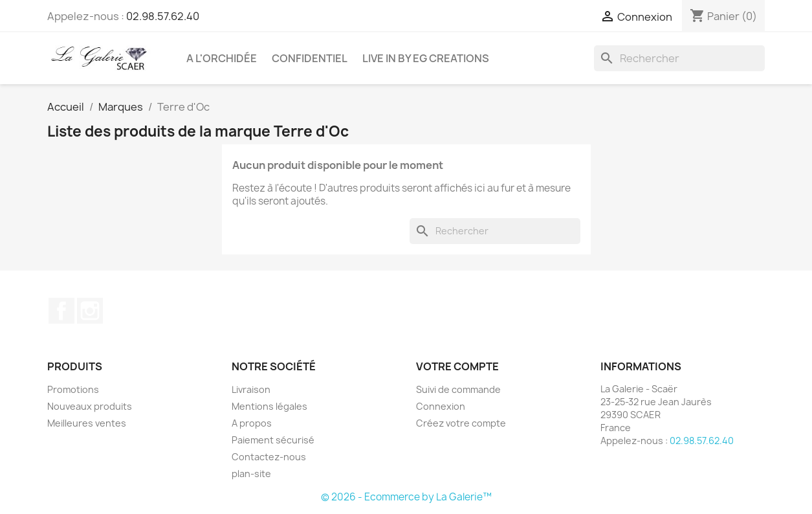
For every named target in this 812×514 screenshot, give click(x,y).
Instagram (90, 311)
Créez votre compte (461, 423)
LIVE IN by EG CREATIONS (426, 58)
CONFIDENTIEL (310, 58)
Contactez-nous (269, 457)
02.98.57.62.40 (163, 16)
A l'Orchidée (222, 58)
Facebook (61, 311)
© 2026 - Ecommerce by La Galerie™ (406, 497)
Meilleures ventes (87, 423)
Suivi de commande (458, 389)
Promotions (73, 389)
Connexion (441, 406)
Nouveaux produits (90, 406)
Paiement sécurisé (273, 440)
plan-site (251, 474)
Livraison (251, 389)
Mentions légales (269, 406)
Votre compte (457, 366)
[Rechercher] (679, 58)
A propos (252, 423)
